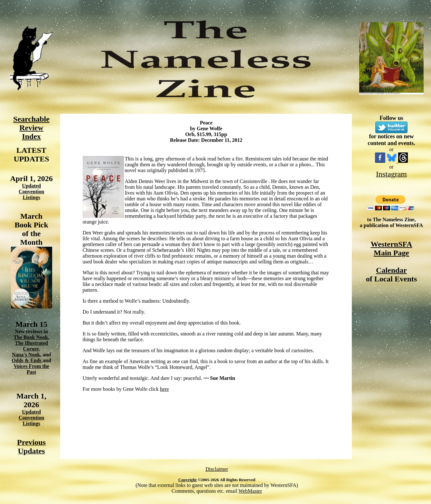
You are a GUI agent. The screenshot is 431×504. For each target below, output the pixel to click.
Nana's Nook (26, 355)
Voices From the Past (31, 369)
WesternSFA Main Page (392, 248)
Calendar (391, 270)
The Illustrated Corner (31, 346)
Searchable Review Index (31, 128)
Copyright (187, 480)
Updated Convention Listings (31, 192)
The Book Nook (31, 337)
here (164, 389)
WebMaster (250, 491)
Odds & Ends (27, 360)
